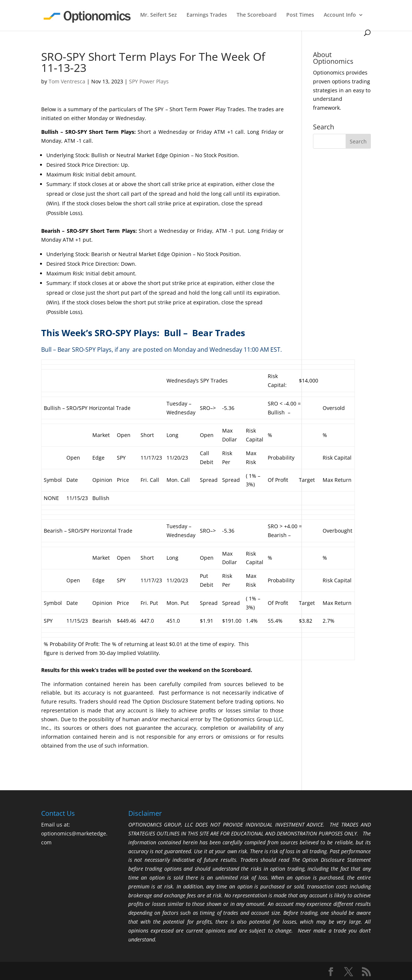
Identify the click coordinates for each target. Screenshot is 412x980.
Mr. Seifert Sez (159, 15)
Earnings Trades (207, 15)
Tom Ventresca (67, 81)
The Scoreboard (257, 15)
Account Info (340, 15)
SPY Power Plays (149, 81)
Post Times (300, 15)
